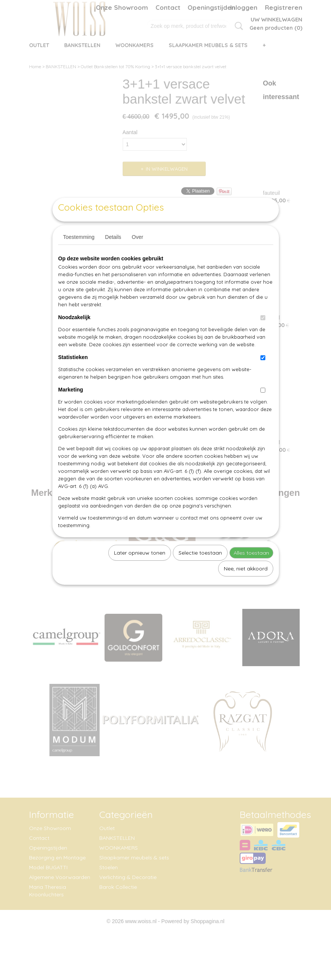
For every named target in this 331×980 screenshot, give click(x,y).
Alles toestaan (251, 570)
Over (137, 254)
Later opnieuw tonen (140, 570)
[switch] (263, 335)
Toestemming (79, 254)
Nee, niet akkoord (246, 586)
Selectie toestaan (200, 570)
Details (113, 254)
